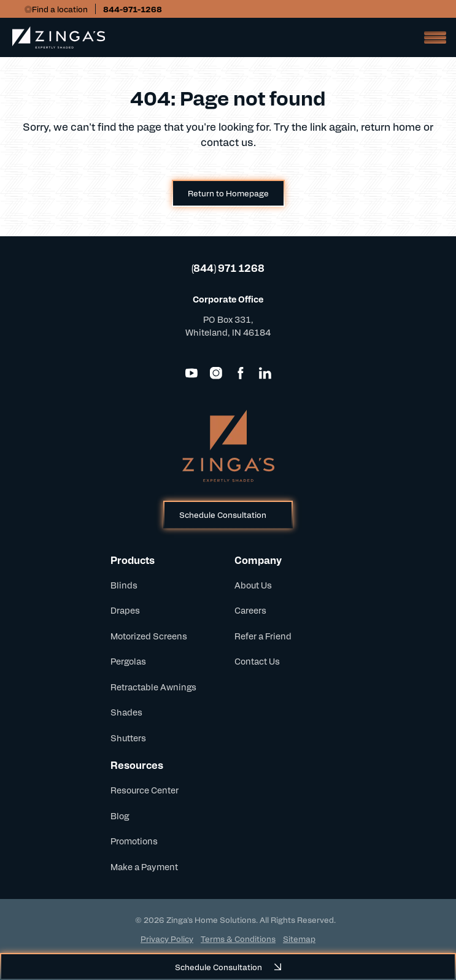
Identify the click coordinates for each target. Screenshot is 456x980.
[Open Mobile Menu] (431, 37)
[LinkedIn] (265, 373)
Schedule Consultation (223, 515)
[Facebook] (241, 373)
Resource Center (145, 790)
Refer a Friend (263, 636)
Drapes (125, 610)
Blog (120, 816)
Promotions (134, 841)
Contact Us (257, 661)
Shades (126, 712)
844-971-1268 (133, 9)
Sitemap (299, 939)
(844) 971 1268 (228, 268)
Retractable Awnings (153, 687)
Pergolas (128, 661)
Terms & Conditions (238, 939)
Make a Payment (144, 866)
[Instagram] (216, 373)
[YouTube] (191, 373)
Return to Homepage (228, 193)
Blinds (124, 585)
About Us (253, 585)
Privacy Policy (167, 939)
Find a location (60, 9)
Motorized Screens (149, 636)
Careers (250, 610)
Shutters (128, 738)
